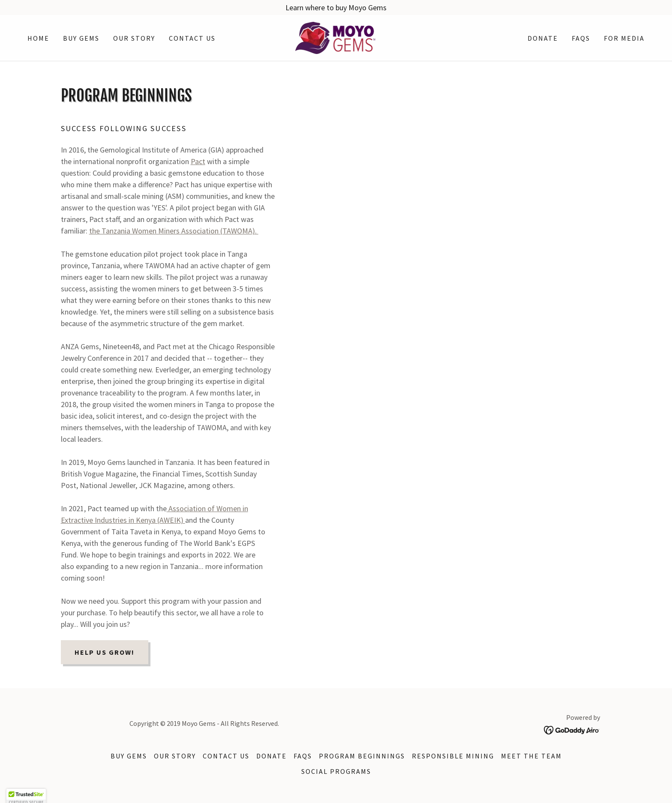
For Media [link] (624, 38)
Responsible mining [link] (453, 756)
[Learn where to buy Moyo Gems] (336, 7)
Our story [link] (134, 38)
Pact (198, 161)
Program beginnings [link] (362, 756)
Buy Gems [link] (81, 38)
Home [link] (38, 38)
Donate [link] (543, 38)
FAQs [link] (581, 38)
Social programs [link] (336, 771)
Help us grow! (105, 652)
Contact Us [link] (192, 38)
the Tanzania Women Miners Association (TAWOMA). (174, 231)
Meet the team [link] (531, 756)
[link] (336, 37)
